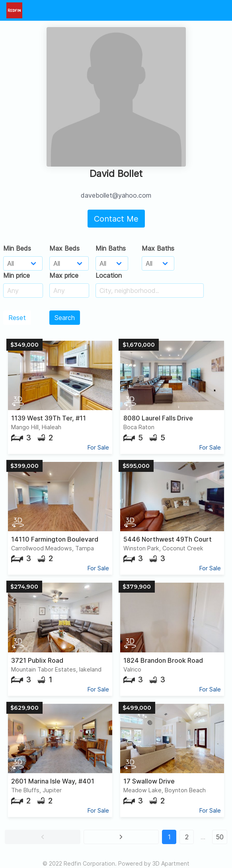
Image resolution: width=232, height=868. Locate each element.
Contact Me (116, 219)
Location (109, 275)
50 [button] (220, 837)
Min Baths (111, 248)
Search (65, 318)
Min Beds (17, 248)
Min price (17, 275)
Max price (64, 275)
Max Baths (158, 248)
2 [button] (187, 837)
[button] (43, 837)
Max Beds (64, 248)
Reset (17, 318)
